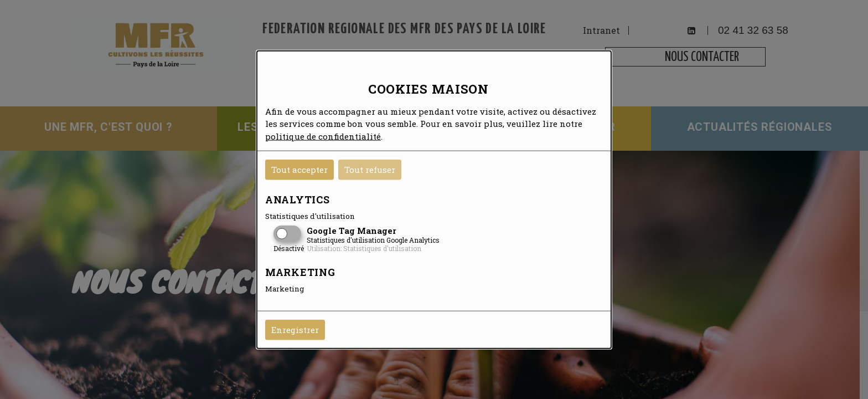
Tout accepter (299, 170)
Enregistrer (295, 330)
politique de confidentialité (323, 136)
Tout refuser (370, 170)
